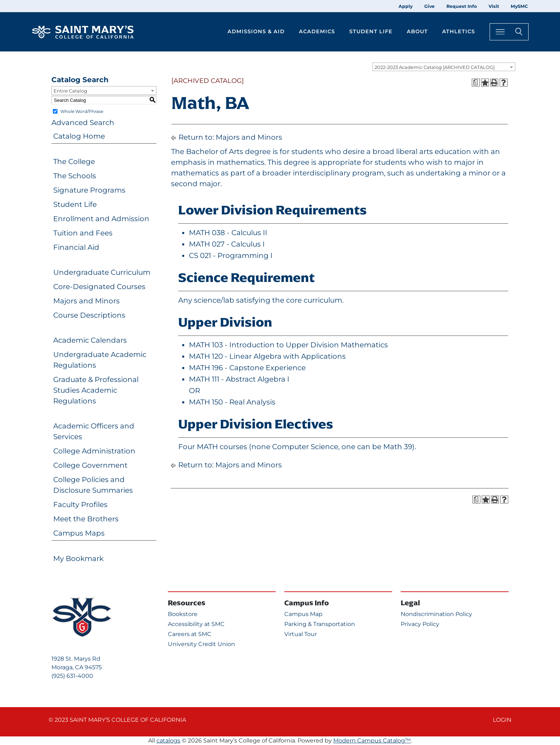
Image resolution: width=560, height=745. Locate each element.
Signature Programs (89, 190)
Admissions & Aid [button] (256, 31)
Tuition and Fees (83, 233)
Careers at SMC (190, 634)
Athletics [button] (459, 31)
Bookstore (183, 614)
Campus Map (303, 614)
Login (502, 720)
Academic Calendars (90, 340)
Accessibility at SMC (196, 624)
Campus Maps (79, 533)
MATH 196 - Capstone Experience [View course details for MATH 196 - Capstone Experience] (247, 368)
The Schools (75, 176)
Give (429, 6)
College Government (90, 465)
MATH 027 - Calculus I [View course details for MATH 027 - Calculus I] (227, 244)
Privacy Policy (420, 624)
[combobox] (444, 67)
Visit (494, 6)
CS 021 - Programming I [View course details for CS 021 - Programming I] (231, 255)
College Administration (94, 451)
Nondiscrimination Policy (436, 614)
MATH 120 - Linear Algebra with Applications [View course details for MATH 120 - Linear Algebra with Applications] (267, 356)
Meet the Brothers (86, 519)
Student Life (75, 204)
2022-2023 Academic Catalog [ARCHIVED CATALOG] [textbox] (435, 67)
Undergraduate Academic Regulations (100, 360)
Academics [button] (317, 31)
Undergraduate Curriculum (102, 272)
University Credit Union (201, 644)
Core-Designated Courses (99, 287)
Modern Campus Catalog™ (372, 741)
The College (74, 162)
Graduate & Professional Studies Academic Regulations (96, 390)
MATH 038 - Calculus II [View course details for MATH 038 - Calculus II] (228, 233)
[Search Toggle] (509, 32)
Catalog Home (79, 136)
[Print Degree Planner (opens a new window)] (476, 83)
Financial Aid (76, 247)
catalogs (168, 741)
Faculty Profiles (80, 505)
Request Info (462, 6)
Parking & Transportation (320, 624)
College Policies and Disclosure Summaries (93, 485)
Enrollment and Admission (101, 219)
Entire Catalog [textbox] (70, 91)
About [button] (417, 31)
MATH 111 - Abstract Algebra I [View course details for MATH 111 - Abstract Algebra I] (239, 379)
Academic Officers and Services (94, 431)
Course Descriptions (89, 315)
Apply (406, 6)
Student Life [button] (371, 31)
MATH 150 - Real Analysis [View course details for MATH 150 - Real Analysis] (232, 402)
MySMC (519, 6)
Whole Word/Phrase (82, 111)
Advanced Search (83, 123)
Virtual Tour (301, 634)
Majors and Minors (86, 301)
